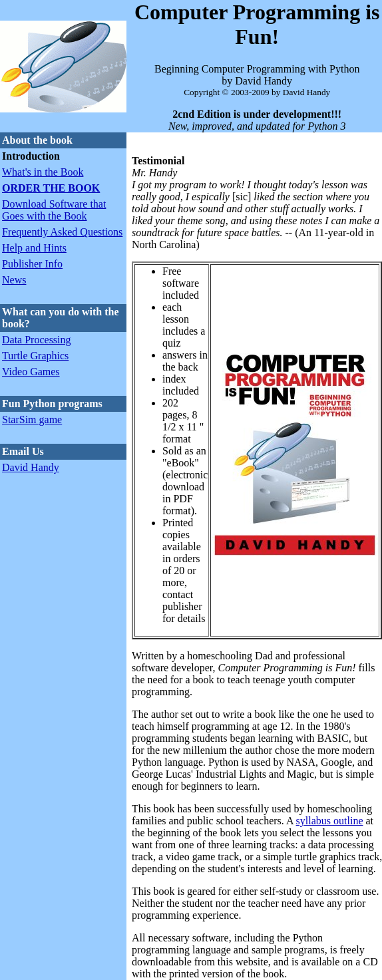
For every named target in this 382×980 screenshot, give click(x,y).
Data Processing (37, 340)
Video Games (31, 372)
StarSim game (32, 419)
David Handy (31, 467)
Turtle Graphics (35, 356)
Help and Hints (34, 248)
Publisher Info (32, 264)
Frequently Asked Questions (62, 232)
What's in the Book (43, 172)
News (14, 280)
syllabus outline (330, 821)
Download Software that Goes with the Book (54, 210)
